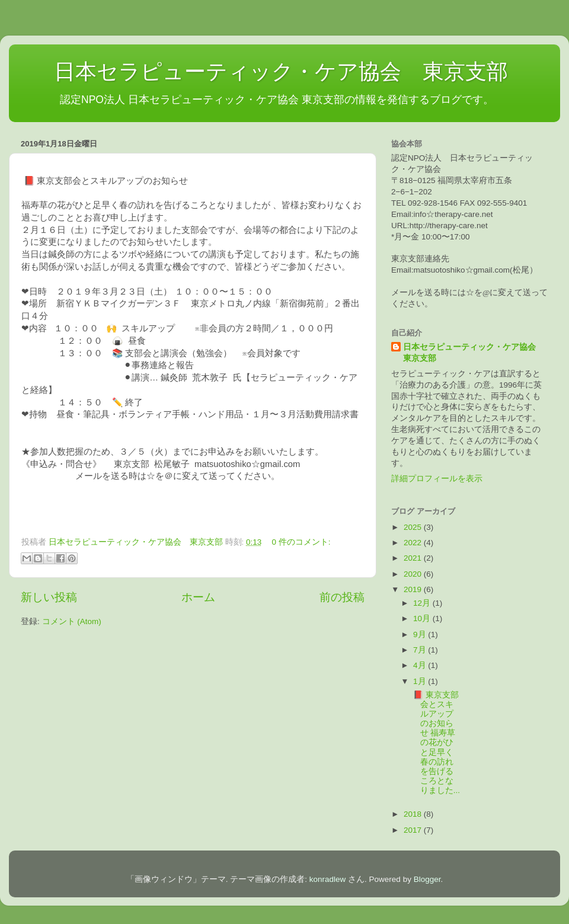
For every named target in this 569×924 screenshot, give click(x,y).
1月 (421, 681)
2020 (414, 574)
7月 (421, 650)
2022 (414, 543)
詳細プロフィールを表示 (437, 479)
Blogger (427, 879)
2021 (414, 558)
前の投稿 (342, 597)
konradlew (328, 879)
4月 (421, 665)
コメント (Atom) (72, 621)
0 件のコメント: (301, 542)
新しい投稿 (49, 597)
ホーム (198, 597)
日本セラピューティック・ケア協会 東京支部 (267, 71)
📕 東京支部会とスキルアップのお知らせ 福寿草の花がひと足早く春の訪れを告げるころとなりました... (436, 743)
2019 (414, 589)
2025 (414, 527)
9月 (421, 634)
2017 (414, 830)
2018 (414, 814)
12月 (423, 603)
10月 (423, 618)
